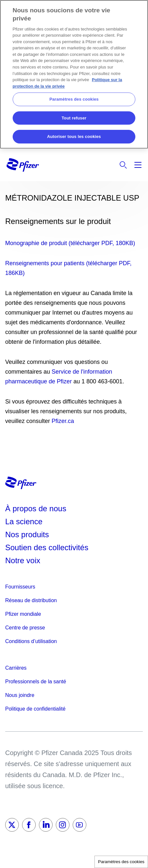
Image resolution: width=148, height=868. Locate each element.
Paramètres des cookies (121, 862)
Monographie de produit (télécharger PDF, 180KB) (70, 243)
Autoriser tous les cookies (74, 136)
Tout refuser (74, 118)
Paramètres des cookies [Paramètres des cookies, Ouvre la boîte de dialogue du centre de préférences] (74, 99)
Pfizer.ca (63, 421)
